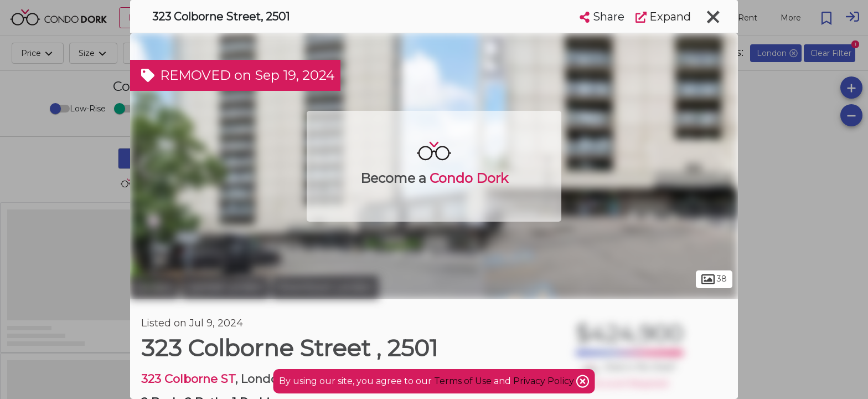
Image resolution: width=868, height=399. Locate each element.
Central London (225, 287)
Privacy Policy (545, 381)
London (154, 287)
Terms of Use (463, 381)
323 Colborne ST (188, 379)
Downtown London (325, 287)
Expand (663, 17)
